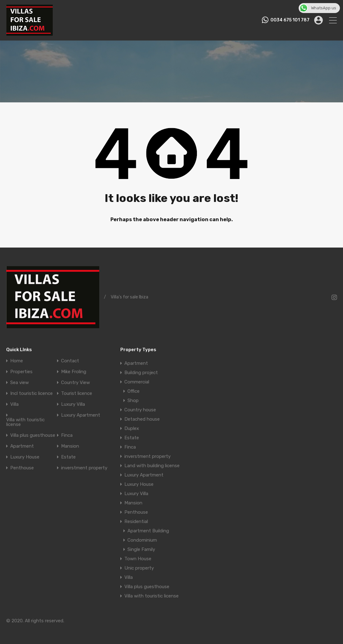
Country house (140, 410)
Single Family (141, 549)
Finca (67, 435)
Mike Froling (74, 372)
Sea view (20, 383)
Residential (136, 521)
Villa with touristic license (25, 422)
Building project (141, 373)
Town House (138, 559)
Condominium (142, 540)
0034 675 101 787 (290, 20)
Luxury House (25, 457)
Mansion (70, 446)
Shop (133, 400)
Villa (14, 404)
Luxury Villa (73, 404)
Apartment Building (148, 531)
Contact (70, 361)
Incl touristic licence (31, 394)
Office (134, 391)
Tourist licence (77, 394)
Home (17, 361)
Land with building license (152, 466)
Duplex (132, 428)
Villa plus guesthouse (33, 435)
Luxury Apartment (81, 415)
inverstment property (84, 468)
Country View (76, 383)
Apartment (22, 446)
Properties (21, 372)
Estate (68, 457)
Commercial (137, 382)
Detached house (142, 419)
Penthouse (22, 468)
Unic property (139, 568)
